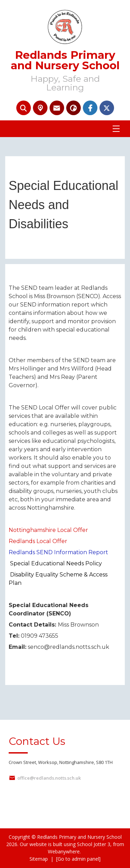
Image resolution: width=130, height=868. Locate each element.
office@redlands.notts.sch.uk (49, 778)
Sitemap (39, 859)
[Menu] (116, 129)
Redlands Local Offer (38, 541)
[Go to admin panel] (78, 859)
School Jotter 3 (94, 844)
